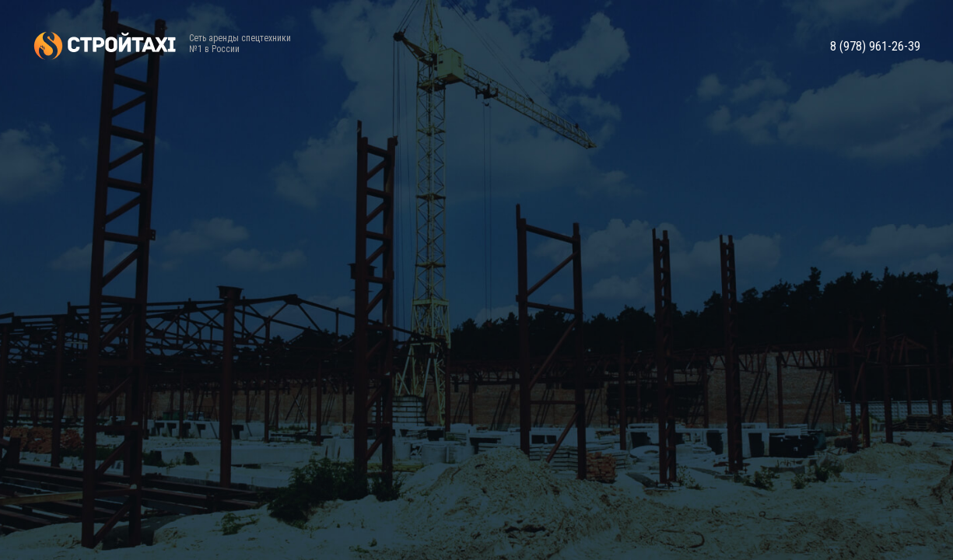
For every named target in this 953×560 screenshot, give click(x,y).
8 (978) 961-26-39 (875, 47)
